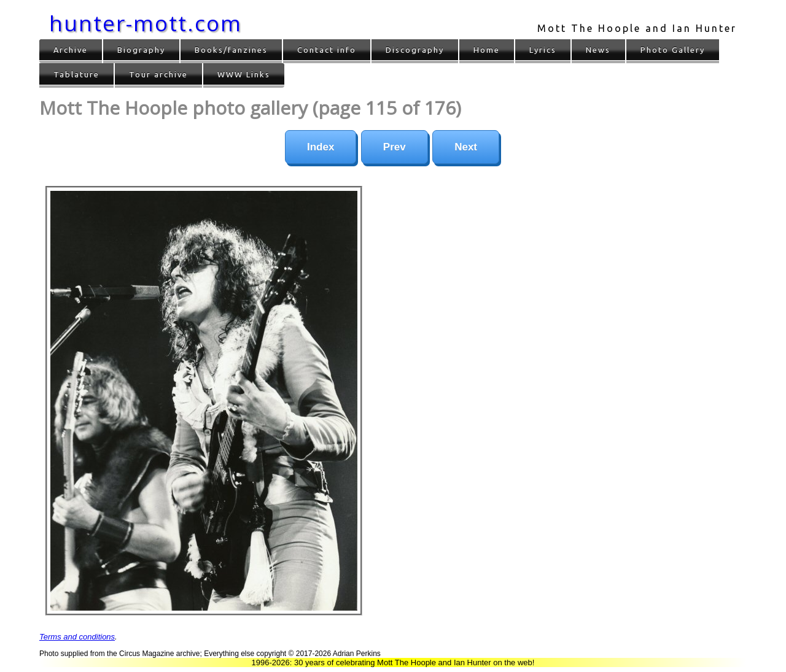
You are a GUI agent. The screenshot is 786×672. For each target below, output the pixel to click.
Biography (141, 50)
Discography (415, 50)
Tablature (76, 74)
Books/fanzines (231, 50)
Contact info (327, 50)
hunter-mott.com (146, 23)
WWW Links (244, 74)
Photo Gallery (673, 50)
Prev (395, 147)
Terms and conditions (77, 637)
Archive (71, 50)
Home (487, 50)
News (598, 50)
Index (321, 147)
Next (466, 147)
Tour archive (158, 74)
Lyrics (543, 50)
